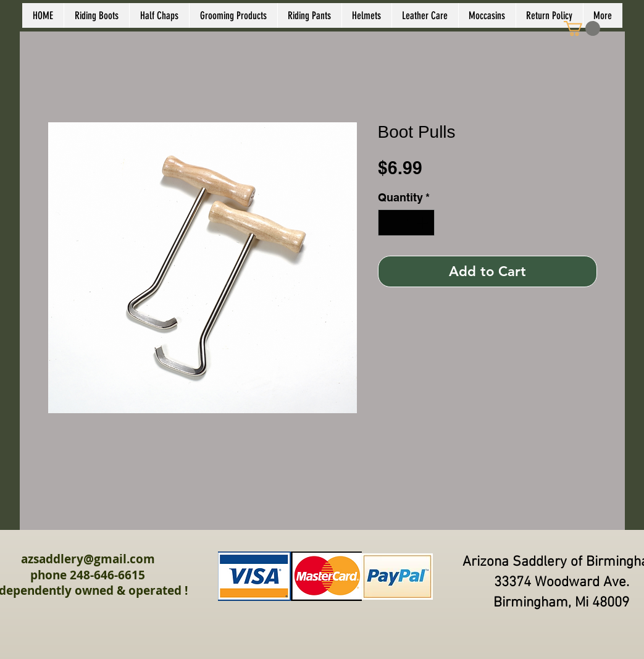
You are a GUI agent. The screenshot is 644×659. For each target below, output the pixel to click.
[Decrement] (389, 223)
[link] (582, 28)
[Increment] (423, 223)
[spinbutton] (406, 223)
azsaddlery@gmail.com (88, 559)
